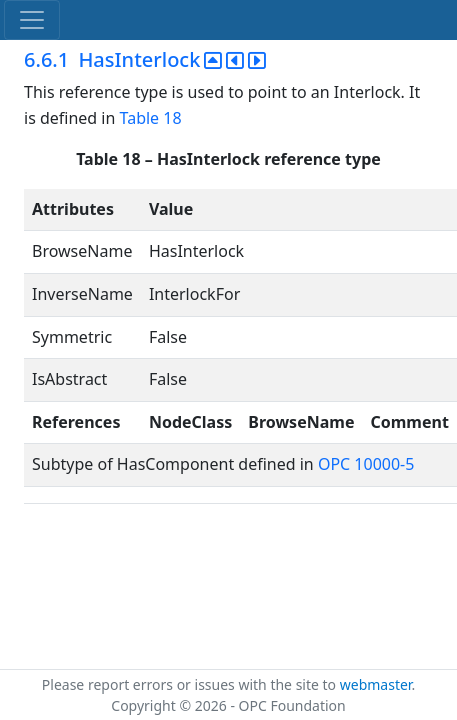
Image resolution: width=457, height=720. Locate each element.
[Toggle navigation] (32, 20)
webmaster (376, 684)
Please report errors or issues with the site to (191, 684)
